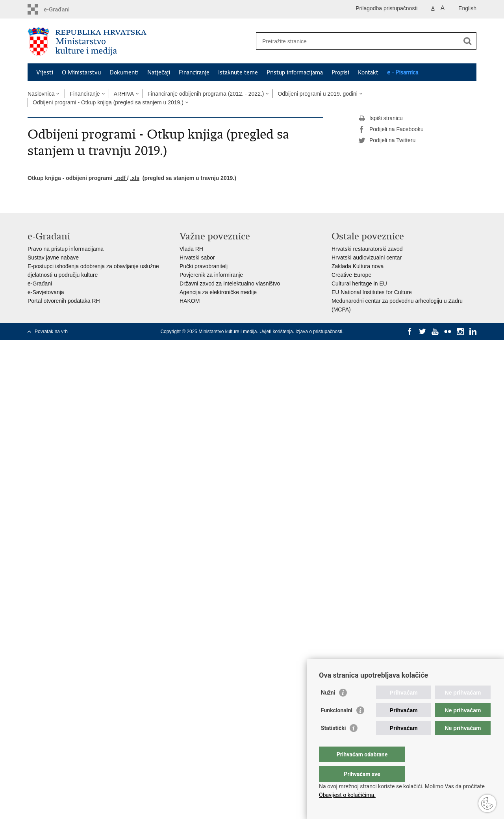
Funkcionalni (337, 726)
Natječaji (159, 72)
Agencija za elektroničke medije (218, 292)
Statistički (333, 744)
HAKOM (190, 301)
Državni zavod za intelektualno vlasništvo (230, 283)
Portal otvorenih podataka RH (64, 301)
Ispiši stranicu (381, 119)
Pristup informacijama (295, 72)
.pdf (120, 178)
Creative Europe (351, 275)
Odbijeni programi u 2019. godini (317, 94)
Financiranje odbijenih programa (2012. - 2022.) (206, 94)
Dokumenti (124, 72)
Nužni (328, 708)
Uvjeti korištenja (276, 332)
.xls (135, 178)
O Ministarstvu (81, 72)
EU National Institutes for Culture (372, 292)
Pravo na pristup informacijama (66, 249)
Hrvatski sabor (197, 258)
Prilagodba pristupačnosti (386, 8)
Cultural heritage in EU (359, 283)
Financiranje (194, 72)
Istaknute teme (238, 72)
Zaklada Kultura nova (358, 266)
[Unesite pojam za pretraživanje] (358, 41)
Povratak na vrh (51, 332)
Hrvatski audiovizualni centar (367, 258)
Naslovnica (41, 94)
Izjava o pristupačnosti (319, 332)
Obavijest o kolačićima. (347, 795)
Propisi (340, 72)
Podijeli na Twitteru (387, 141)
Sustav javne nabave (53, 258)
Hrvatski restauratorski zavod (367, 249)
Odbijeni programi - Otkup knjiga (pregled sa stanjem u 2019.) (108, 102)
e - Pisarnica (403, 72)
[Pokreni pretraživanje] (467, 41)
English (467, 8)
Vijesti (45, 72)
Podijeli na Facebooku (391, 130)
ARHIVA (124, 94)
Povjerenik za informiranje (211, 275)
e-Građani (40, 283)
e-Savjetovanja (46, 292)
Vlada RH (191, 249)
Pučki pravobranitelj (204, 266)
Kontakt (368, 72)
